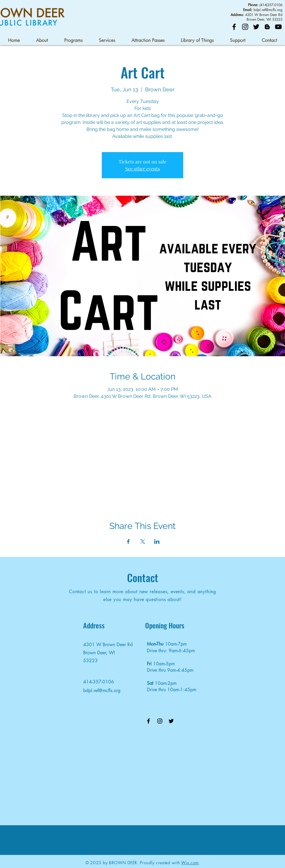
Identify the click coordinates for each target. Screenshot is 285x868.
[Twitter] (256, 27)
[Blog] (267, 27)
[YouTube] (278, 27)
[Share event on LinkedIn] (157, 541)
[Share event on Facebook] (128, 541)
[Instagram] (245, 27)
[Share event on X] (143, 541)
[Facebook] (234, 27)
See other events (143, 169)
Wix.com (190, 863)
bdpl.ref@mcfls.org (268, 10)
